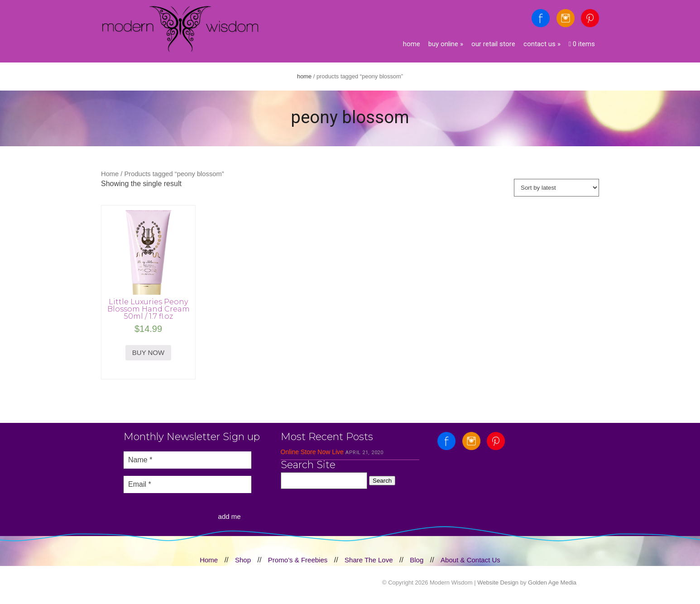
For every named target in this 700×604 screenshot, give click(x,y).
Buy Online (446, 44)
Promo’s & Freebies (298, 560)
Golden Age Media (552, 582)
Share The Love (369, 560)
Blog (417, 560)
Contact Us (542, 44)
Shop (243, 560)
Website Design (498, 582)
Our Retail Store (493, 44)
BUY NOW (148, 352)
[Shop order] (556, 188)
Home (412, 44)
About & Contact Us (470, 560)
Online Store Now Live (312, 452)
